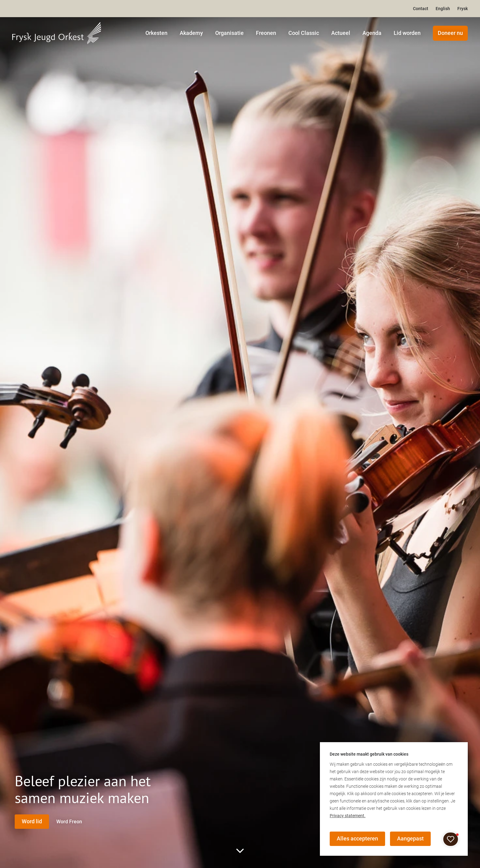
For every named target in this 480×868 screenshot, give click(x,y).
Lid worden (407, 33)
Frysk (463, 9)
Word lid (32, 821)
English (443, 9)
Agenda (372, 33)
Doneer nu (450, 33)
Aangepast (411, 838)
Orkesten (156, 33)
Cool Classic (304, 33)
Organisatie (229, 33)
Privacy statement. (348, 815)
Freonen (266, 33)
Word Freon (71, 821)
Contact (421, 9)
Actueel (341, 33)
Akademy (191, 33)
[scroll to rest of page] (240, 851)
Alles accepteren (358, 838)
